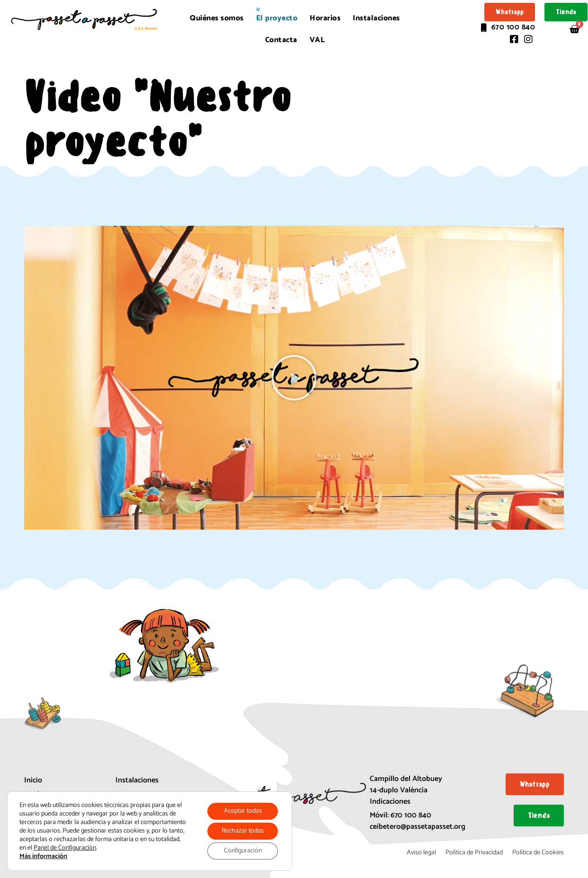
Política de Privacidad (474, 853)
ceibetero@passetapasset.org (418, 827)
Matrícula (131, 809)
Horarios (325, 18)
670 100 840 (411, 815)
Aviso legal (421, 853)
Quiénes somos (217, 18)
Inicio (33, 780)
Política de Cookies (538, 853)
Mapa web (132, 823)
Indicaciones (390, 802)
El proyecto (277, 18)
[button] (294, 378)
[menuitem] (317, 40)
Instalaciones (376, 18)
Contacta (281, 40)
